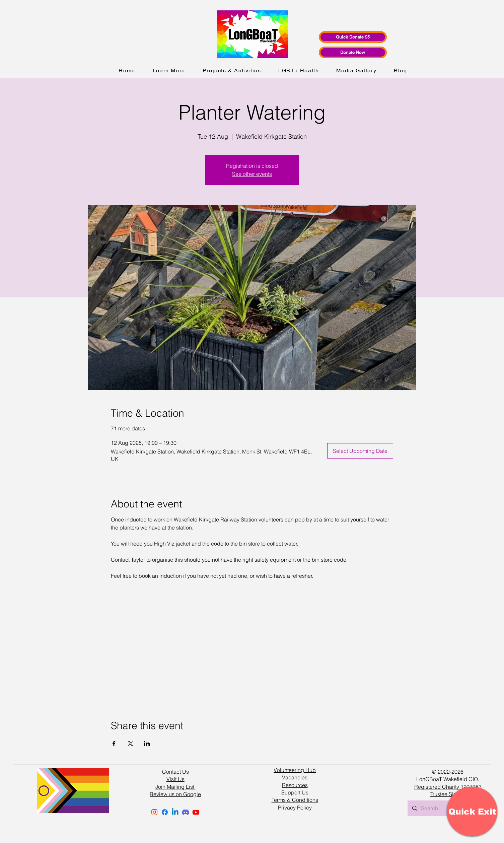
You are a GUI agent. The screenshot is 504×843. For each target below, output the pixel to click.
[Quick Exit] (472, 812)
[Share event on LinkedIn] (147, 744)
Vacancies (295, 777)
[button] (169, 71)
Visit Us (175, 779)
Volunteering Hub (295, 770)
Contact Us (175, 772)
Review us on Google (175, 794)
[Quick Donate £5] (353, 37)
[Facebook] (165, 812)
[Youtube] (196, 812)
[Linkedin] (175, 812)
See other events (252, 174)
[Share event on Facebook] (114, 744)
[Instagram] (154, 812)
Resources (295, 785)
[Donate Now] (353, 52)
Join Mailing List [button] (175, 787)
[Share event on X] (130, 744)
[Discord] (186, 812)
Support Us (295, 792)
